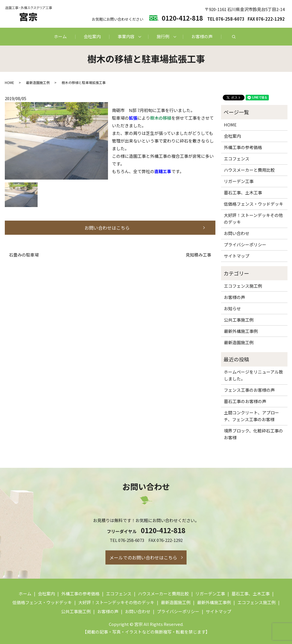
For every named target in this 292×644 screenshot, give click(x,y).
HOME (9, 82)
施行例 (163, 36)
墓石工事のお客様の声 (245, 401)
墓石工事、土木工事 (243, 192)
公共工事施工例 (239, 320)
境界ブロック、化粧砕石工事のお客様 (253, 434)
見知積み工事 (198, 255)
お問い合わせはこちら (107, 228)
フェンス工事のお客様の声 (249, 390)
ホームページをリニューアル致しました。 (253, 375)
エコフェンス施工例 (243, 286)
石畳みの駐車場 (24, 255)
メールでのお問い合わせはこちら (143, 557)
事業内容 (126, 36)
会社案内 (92, 36)
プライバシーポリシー (245, 245)
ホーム (60, 36)
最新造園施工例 (38, 82)
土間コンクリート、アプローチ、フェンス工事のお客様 (251, 416)
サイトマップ (237, 256)
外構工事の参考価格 (243, 147)
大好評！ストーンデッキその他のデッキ (253, 218)
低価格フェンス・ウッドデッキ (254, 204)
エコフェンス (237, 159)
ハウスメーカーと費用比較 (249, 170)
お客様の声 (202, 36)
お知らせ (232, 308)
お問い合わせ (237, 233)
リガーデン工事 (239, 181)
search (234, 37)
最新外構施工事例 (241, 331)
